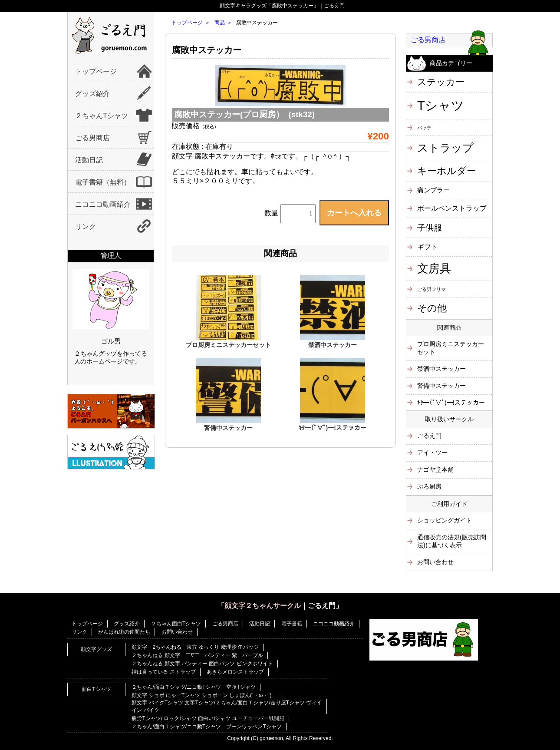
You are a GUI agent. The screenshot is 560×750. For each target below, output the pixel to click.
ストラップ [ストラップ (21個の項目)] (445, 148)
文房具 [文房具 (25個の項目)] (434, 268)
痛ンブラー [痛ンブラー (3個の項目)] (433, 190)
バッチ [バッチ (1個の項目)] (424, 128)
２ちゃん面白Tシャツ (176, 624)
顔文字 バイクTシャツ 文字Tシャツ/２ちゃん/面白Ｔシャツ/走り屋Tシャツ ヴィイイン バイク (227, 706)
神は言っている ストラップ (163, 672)
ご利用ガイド (449, 504)
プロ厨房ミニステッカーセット (228, 345)
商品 (220, 23)
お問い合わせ (435, 562)
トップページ (96, 71)
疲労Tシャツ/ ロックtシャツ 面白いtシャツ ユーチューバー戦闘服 (208, 718)
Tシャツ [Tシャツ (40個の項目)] (441, 105)
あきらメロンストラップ (235, 672)
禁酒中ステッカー (333, 345)
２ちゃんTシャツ (102, 116)
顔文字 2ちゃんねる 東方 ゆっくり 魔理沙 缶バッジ (195, 647)
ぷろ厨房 (429, 486)
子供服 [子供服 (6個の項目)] (430, 228)
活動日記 (89, 160)
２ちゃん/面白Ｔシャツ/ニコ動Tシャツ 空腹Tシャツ (193, 687)
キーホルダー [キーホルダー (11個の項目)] (447, 171)
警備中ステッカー (228, 428)
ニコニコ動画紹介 (103, 204)
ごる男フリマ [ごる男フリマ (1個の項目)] (432, 289)
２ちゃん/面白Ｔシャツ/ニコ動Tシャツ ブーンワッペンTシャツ (206, 727)
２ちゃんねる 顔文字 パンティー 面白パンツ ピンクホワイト (202, 664)
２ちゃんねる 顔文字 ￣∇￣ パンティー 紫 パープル (197, 655)
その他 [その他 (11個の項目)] (432, 308)
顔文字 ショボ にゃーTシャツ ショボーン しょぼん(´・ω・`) (204, 695)
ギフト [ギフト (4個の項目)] (428, 247)
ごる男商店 (92, 138)
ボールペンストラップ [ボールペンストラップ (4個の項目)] (452, 208)
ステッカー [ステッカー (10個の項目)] (441, 82)
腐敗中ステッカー (207, 50)
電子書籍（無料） (103, 182)
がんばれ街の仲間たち (124, 632)
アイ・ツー (432, 453)
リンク (86, 226)
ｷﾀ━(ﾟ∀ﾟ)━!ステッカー (333, 428)
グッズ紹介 (92, 94)
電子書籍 (292, 624)
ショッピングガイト (445, 520)
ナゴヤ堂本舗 (435, 469)
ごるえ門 (429, 436)
